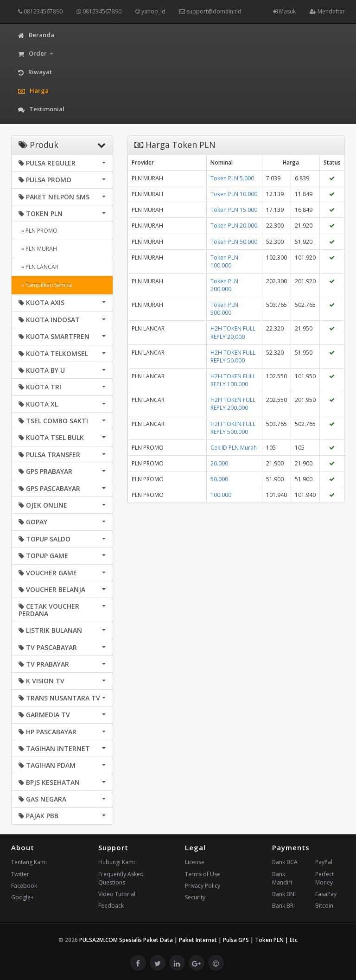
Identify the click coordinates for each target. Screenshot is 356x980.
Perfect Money (324, 878)
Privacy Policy (203, 886)
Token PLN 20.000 (234, 226)
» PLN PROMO (38, 231)
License (195, 862)
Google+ (22, 897)
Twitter (20, 874)
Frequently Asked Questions (121, 878)
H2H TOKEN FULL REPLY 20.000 (233, 332)
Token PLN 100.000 (224, 261)
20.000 (219, 463)
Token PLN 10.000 (234, 194)
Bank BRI (283, 906)
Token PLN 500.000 (224, 309)
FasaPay (326, 894)
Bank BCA (285, 862)
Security (195, 897)
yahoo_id (150, 11)
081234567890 (40, 11)
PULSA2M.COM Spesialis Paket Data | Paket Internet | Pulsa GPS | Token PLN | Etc (188, 940)
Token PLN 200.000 (224, 285)
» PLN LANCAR (38, 267)
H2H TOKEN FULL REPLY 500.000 (233, 428)
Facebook (24, 886)
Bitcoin (324, 906)
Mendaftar (327, 11)
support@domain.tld (210, 11)
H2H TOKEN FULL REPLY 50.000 (233, 356)
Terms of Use (203, 874)
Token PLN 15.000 (234, 210)
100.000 (221, 495)
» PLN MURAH (38, 249)
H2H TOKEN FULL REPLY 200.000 (233, 404)
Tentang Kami (29, 862)
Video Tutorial (117, 894)
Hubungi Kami (117, 862)
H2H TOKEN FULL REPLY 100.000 (233, 380)
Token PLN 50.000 (234, 242)
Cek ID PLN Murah (234, 448)
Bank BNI (284, 894)
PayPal (324, 862)
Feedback (111, 906)
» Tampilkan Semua (45, 285)
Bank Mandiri (282, 878)
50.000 (219, 479)
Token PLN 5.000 (232, 178)
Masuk (284, 11)
